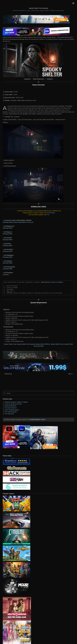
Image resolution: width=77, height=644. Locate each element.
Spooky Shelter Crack (10, 344)
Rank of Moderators (11, 406)
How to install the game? (12, 410)
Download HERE (8, 228)
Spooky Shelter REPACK (43, 344)
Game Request (51, 213)
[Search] (38, 393)
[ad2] (16, 609)
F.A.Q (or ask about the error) (13, 404)
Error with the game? (11, 412)
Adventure (35, 11)
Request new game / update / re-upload (16, 402)
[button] (73, 3)
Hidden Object (45, 11)
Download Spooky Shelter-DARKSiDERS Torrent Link (18, 222)
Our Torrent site (9, 414)
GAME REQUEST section (38, 420)
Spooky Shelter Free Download (26, 344)
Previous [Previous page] (8, 374)
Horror (53, 11)
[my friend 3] (17, 473)
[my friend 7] (17, 487)
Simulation (60, 11)
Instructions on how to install (52, 282)
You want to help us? (11, 408)
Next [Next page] (71, 374)
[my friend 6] (17, 479)
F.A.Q (48, 215)
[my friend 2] (17, 468)
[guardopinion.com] (17, 461)
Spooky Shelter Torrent (57, 344)
